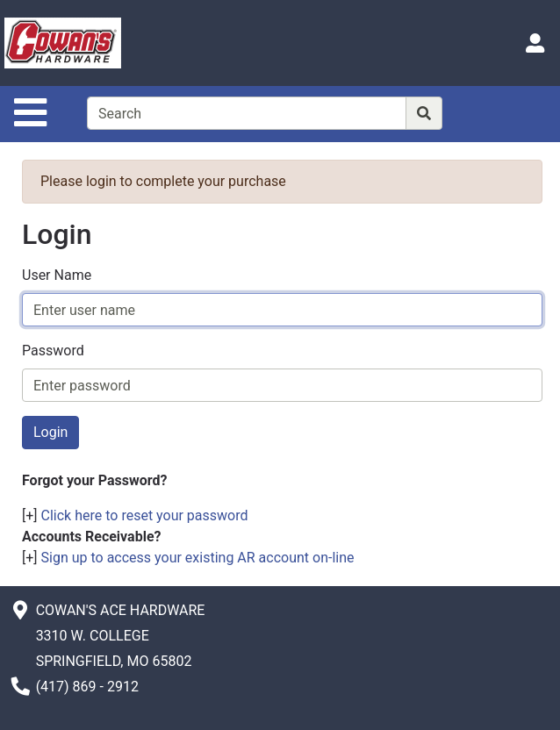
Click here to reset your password (145, 515)
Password (53, 351)
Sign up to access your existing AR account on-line (198, 558)
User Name (57, 275)
